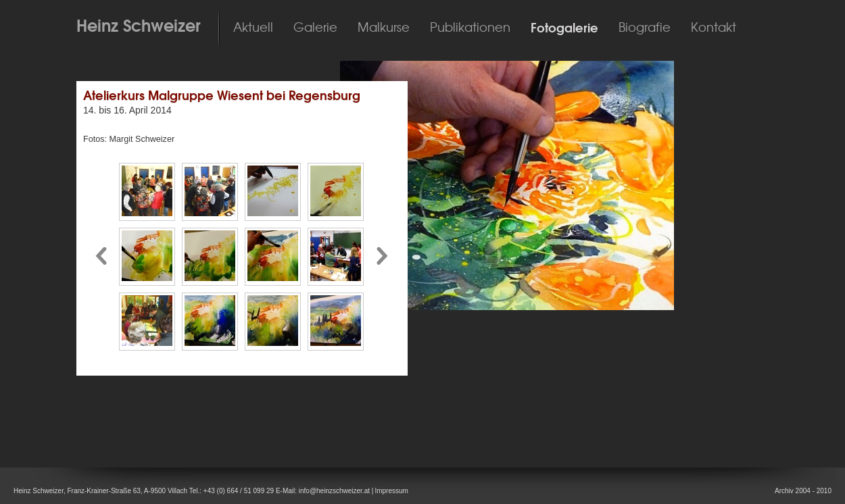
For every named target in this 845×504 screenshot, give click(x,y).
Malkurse (384, 28)
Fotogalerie (564, 28)
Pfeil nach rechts (383, 256)
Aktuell (253, 28)
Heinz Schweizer (139, 26)
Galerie (315, 28)
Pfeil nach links (101, 256)
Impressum (391, 491)
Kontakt (714, 28)
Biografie (645, 28)
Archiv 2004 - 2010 (803, 491)
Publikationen (470, 28)
